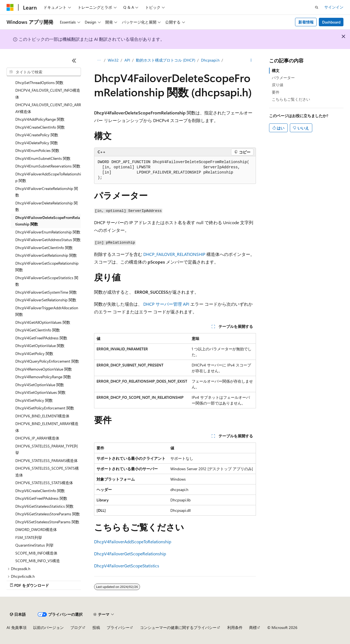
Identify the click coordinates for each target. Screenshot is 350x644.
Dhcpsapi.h (210, 60)
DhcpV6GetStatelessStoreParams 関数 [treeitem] (48, 514)
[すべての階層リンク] (99, 60)
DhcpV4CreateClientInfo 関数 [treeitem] (40, 127)
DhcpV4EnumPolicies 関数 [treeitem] (37, 150)
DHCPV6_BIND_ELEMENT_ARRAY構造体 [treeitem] (47, 427)
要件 (276, 92)
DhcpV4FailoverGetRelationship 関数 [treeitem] (46, 255)
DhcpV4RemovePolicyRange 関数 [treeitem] (43, 377)
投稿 (96, 627)
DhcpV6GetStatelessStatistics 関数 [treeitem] (44, 506)
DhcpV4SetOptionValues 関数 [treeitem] (40, 392)
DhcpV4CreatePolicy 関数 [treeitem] (37, 135)
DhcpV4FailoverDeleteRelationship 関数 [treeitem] (46, 206)
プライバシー (118, 627)
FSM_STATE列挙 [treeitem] (29, 537)
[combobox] (44, 72)
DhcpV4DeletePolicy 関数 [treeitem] (37, 143)
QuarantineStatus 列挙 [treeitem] (34, 545)
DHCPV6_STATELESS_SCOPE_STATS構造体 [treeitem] (47, 472)
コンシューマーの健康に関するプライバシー (178, 627)
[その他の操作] (251, 60)
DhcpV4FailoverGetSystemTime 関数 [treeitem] (46, 292)
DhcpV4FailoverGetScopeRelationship (130, 554)
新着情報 (306, 22)
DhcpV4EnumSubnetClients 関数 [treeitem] (43, 158)
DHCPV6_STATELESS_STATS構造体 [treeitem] (44, 483)
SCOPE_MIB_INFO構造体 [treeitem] (36, 553)
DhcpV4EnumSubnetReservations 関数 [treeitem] (48, 166)
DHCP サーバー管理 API (166, 304)
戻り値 (278, 85)
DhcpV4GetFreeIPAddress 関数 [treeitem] (41, 338)
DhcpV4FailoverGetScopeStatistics (127, 566)
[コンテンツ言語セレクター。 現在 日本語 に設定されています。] (18, 614)
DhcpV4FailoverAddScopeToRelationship (133, 542)
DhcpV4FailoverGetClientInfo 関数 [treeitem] (44, 248)
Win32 (113, 60)
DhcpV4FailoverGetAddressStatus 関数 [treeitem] (48, 240)
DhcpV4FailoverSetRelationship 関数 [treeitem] (46, 300)
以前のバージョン (48, 627)
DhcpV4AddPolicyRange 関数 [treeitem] (40, 119)
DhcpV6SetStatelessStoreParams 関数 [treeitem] (47, 522)
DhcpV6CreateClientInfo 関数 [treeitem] (40, 491)
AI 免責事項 (17, 627)
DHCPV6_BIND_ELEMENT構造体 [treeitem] (42, 416)
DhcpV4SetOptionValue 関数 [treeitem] (40, 385)
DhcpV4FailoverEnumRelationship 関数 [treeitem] (48, 232)
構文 (276, 70)
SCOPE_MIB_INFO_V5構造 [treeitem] (38, 561)
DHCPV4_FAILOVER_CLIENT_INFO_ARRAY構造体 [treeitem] (48, 108)
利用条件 (235, 627)
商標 (253, 627)
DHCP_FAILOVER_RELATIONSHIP (174, 254)
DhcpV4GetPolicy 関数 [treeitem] (34, 353)
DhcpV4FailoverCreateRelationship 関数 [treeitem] (47, 192)
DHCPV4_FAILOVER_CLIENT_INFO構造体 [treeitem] (48, 94)
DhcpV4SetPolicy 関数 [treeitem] (34, 400)
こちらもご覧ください (291, 99)
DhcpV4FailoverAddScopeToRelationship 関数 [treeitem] (48, 177)
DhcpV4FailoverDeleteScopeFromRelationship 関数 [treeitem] (48, 221)
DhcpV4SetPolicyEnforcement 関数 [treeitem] (45, 408)
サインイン (334, 7)
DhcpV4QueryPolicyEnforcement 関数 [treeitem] (47, 361)
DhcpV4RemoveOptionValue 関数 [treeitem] (44, 369)
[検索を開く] (317, 7)
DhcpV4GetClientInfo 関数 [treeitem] (38, 330)
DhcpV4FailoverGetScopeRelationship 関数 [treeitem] (47, 267)
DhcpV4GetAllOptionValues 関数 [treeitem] (43, 322)
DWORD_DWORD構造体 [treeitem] (36, 529)
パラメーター (283, 78)
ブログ (76, 627)
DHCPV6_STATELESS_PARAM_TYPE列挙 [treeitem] (46, 449)
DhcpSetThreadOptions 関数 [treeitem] (39, 83)
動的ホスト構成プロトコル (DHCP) (166, 60)
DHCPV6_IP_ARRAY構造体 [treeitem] (37, 438)
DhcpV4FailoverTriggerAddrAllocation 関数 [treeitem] (47, 311)
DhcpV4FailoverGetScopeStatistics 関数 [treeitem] (47, 281)
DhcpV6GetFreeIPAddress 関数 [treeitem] (41, 498)
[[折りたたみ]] (74, 60)
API (127, 60)
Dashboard (331, 22)
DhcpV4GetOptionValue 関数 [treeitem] (40, 346)
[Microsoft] (10, 7)
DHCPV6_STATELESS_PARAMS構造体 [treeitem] (46, 460)
